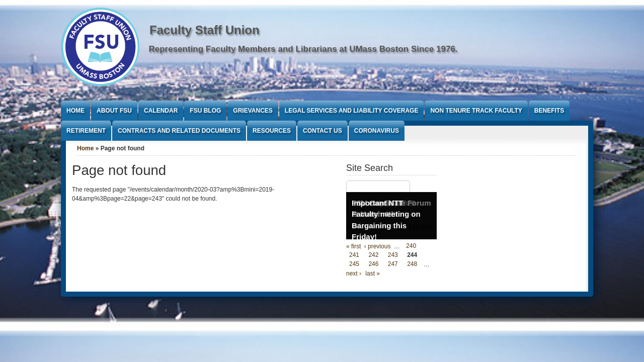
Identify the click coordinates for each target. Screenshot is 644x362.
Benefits (549, 111)
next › (354, 274)
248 (412, 264)
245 (354, 264)
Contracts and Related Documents (179, 131)
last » (373, 274)
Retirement (86, 131)
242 (373, 255)
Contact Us (323, 131)
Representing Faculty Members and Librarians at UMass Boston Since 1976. (303, 49)
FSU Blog (205, 111)
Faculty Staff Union (205, 30)
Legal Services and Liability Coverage (352, 111)
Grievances (253, 111)
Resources (272, 131)
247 (393, 264)
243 (393, 255)
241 (354, 255)
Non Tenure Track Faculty (476, 111)
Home (75, 111)
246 (373, 264)
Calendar (161, 111)
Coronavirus (377, 131)
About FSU (114, 111)
